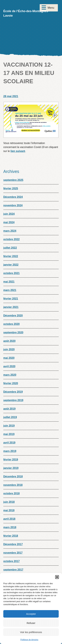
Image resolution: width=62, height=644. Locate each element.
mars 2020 (10, 375)
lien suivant (18, 151)
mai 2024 (9, 222)
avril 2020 (9, 366)
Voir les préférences (31, 632)
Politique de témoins (29, 640)
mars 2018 (10, 527)
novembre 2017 (13, 553)
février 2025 (11, 188)
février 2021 (11, 299)
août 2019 (9, 409)
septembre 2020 (13, 332)
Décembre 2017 (13, 544)
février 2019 (11, 460)
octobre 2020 (11, 324)
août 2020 (9, 341)
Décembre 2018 (13, 476)
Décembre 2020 (13, 316)
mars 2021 (10, 290)
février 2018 (11, 536)
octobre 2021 (11, 273)
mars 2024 (10, 231)
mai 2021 (9, 282)
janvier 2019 (11, 468)
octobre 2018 (11, 493)
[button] (57, 577)
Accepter (31, 614)
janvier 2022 (11, 265)
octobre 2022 (11, 239)
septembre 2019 (13, 400)
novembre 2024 (13, 205)
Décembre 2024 (13, 197)
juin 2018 (9, 502)
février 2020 (11, 383)
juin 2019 (9, 426)
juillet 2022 (10, 248)
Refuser (31, 623)
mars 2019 (10, 451)
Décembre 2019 (13, 392)
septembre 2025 (13, 180)
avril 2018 (9, 519)
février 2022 (11, 256)
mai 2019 (9, 434)
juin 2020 (9, 349)
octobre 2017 (11, 561)
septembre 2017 (13, 570)
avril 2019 (9, 443)
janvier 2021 (11, 307)
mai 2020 (9, 358)
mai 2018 (9, 510)
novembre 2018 (13, 485)
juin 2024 (9, 214)
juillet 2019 (10, 417)
